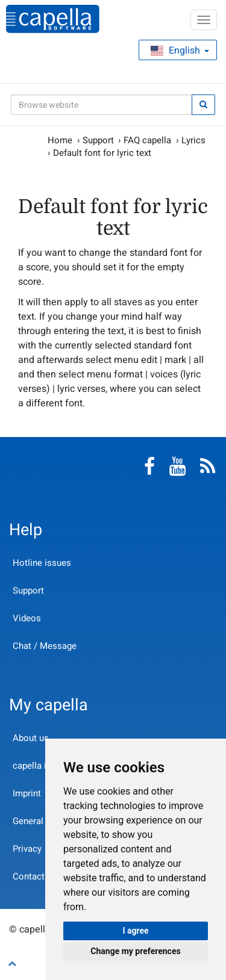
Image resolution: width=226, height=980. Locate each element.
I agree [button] (135, 931)
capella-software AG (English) (53, 19)
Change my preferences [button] (135, 951)
